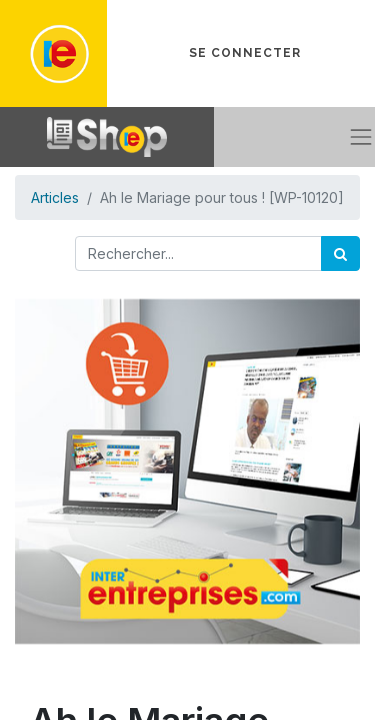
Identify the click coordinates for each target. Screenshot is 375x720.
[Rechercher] (340, 253)
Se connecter (245, 53)
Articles (55, 197)
